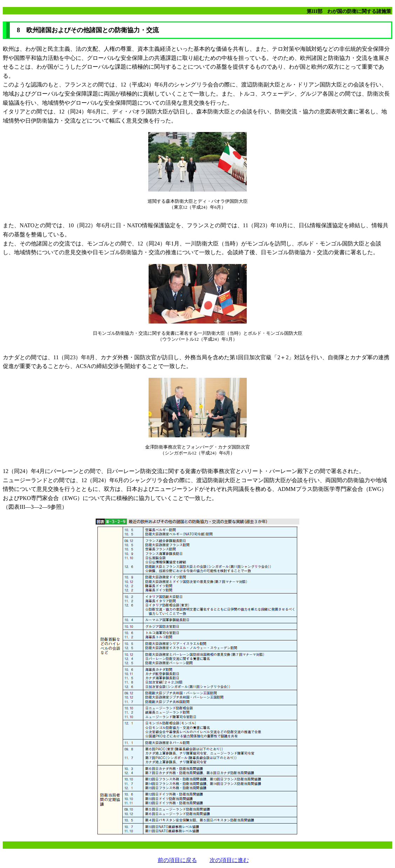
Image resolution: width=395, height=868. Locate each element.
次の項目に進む (229, 860)
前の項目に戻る (177, 860)
